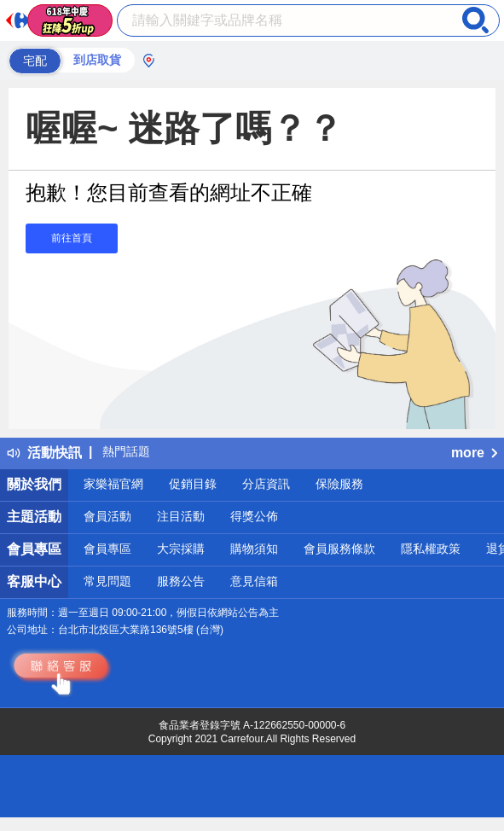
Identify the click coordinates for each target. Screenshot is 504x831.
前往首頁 (72, 238)
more (474, 453)
